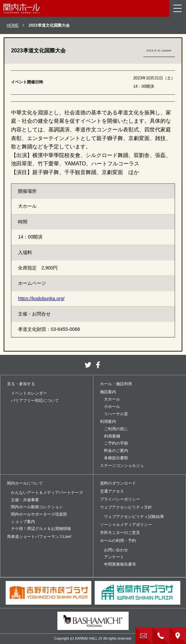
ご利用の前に (116, 429)
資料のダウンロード (118, 483)
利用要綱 (112, 436)
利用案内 (108, 422)
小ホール (112, 407)
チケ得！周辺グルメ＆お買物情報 (41, 529)
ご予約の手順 (116, 443)
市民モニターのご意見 (120, 533)
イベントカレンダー (29, 393)
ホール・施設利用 (116, 384)
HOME (13, 25)
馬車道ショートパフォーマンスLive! (39, 537)
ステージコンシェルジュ (122, 466)
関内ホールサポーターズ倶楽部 (39, 514)
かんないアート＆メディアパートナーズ (47, 493)
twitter (88, 365)
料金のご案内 (116, 451)
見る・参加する (21, 384)
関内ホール (22, 8)
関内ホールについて (25, 483)
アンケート (114, 557)
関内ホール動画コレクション (37, 507)
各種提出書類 (116, 458)
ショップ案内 (23, 522)
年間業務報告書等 (120, 564)
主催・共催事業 (25, 500)
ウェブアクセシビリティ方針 (126, 507)
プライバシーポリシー (120, 499)
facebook (98, 365)
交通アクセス (112, 491)
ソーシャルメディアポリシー (126, 525)
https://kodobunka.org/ (41, 298)
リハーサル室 (116, 414)
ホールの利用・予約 (118, 541)
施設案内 (108, 392)
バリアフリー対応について (35, 401)
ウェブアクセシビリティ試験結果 (134, 517)
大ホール (112, 399)
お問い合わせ (116, 550)
